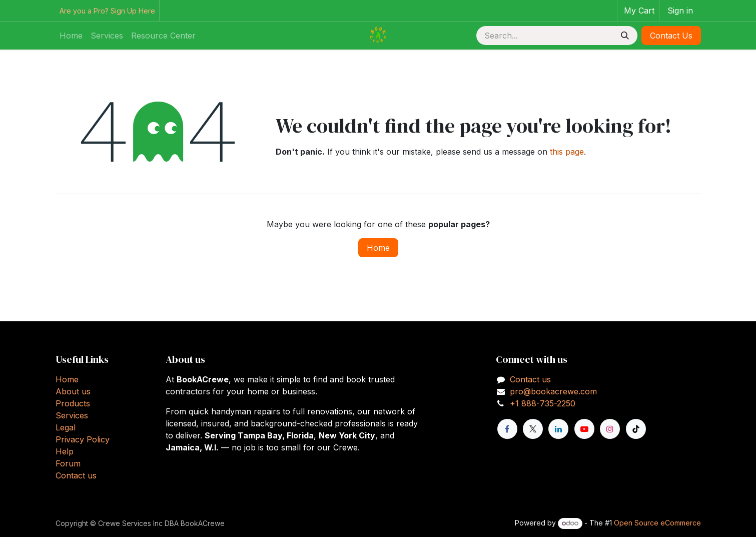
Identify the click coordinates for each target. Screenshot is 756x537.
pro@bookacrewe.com (553, 391)
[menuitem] (71, 36)
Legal (66, 427)
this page (567, 152)
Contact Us (671, 36)
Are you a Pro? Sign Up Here (107, 11)
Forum (68, 463)
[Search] (625, 36)
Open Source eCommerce (657, 523)
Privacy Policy (83, 439)
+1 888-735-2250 (543, 403)
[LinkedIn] (558, 429)
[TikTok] (636, 429)
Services (72, 415)
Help (65, 451)
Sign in (680, 11)
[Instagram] (610, 429)
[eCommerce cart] (638, 11)
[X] (533, 429)
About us (73, 391)
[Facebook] (507, 429)
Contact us (76, 475)
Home (378, 248)
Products (73, 403)
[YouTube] (584, 429)
